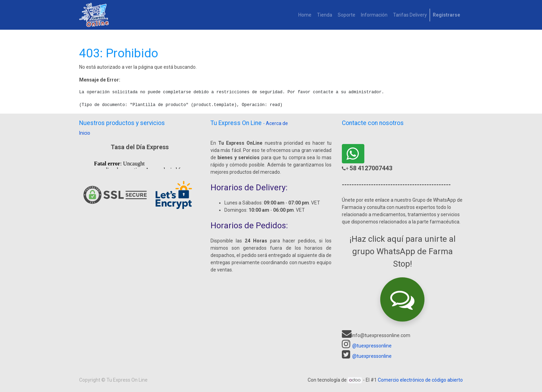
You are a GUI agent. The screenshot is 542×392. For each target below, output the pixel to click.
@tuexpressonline (372, 346)
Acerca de (277, 123)
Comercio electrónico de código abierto (420, 380)
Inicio (85, 133)
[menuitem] (305, 15)
